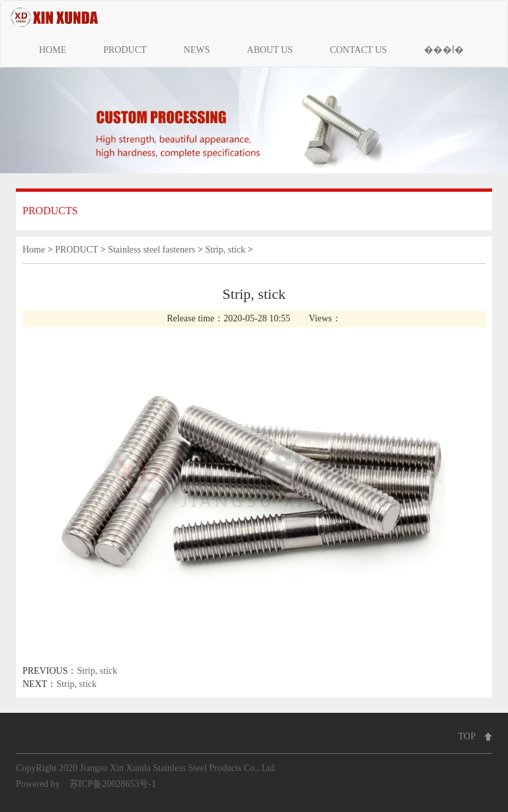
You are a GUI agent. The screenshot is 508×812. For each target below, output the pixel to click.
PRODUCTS (50, 211)
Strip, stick (225, 250)
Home (34, 250)
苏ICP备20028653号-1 (113, 784)
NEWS (197, 50)
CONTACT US (359, 50)
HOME (53, 50)
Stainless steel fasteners (151, 250)
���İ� (444, 50)
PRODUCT (125, 50)
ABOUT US (270, 50)
